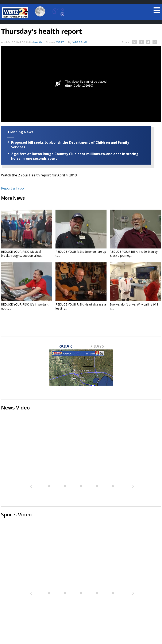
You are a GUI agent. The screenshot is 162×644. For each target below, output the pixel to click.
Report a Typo (12, 188)
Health (38, 42)
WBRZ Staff (80, 42)
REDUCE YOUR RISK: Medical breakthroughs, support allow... (22, 254)
